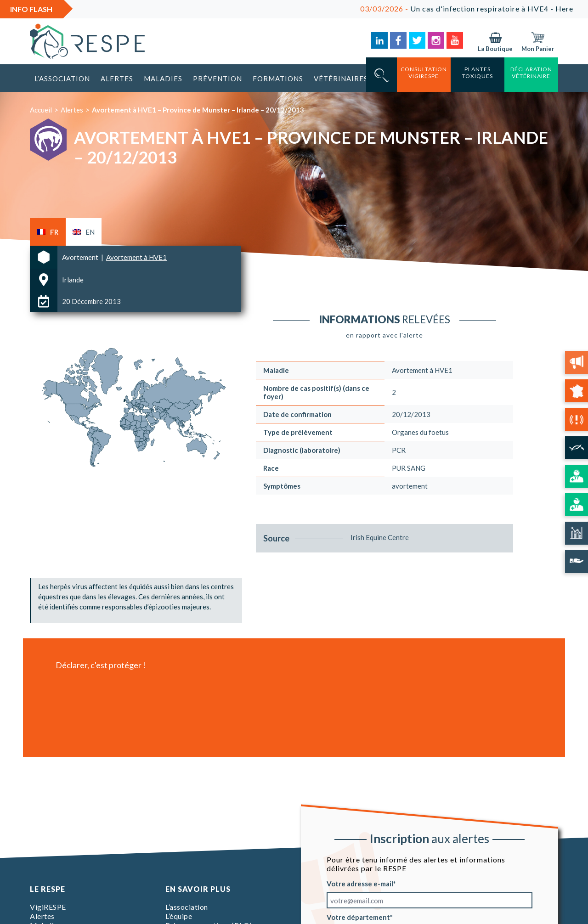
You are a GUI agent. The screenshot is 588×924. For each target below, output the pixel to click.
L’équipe (179, 916)
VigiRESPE (48, 907)
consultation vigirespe (424, 73)
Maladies (163, 79)
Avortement (81, 257)
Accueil (41, 110)
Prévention (218, 79)
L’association (62, 79)
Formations (278, 79)
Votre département (358, 917)
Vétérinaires (341, 79)
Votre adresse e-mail (360, 884)
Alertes (117, 79)
